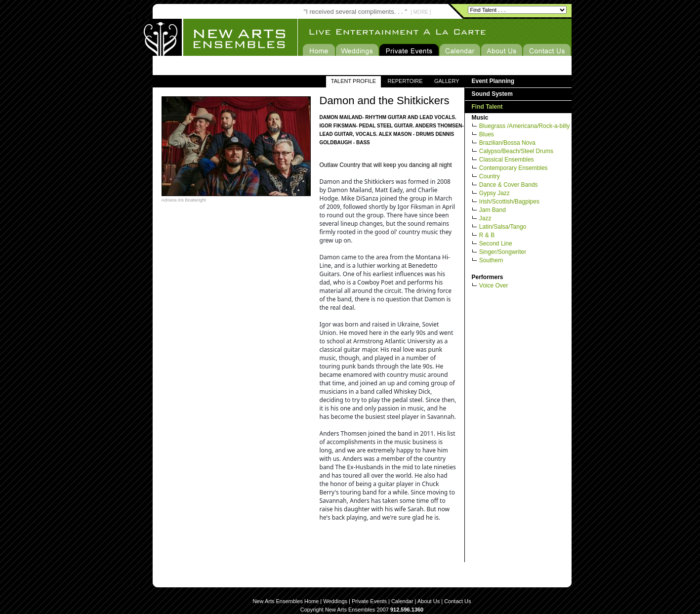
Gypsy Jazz (494, 193)
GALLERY (447, 81)
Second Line (496, 244)
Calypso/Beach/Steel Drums (516, 151)
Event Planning (493, 81)
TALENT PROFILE (353, 81)
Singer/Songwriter (503, 252)
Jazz (485, 218)
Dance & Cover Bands (509, 185)
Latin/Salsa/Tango (503, 227)
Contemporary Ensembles (514, 168)
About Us (429, 601)
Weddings (335, 601)
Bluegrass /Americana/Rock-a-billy (524, 126)
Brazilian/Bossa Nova (507, 143)
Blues (487, 134)
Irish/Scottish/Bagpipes (509, 202)
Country (490, 176)
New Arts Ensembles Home (286, 601)
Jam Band (493, 210)
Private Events (369, 601)
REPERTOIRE (405, 81)
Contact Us (457, 601)
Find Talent (487, 107)
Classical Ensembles (507, 160)
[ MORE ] (421, 12)
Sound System (492, 94)
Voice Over (494, 286)
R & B (487, 235)
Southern (491, 260)
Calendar (402, 601)
